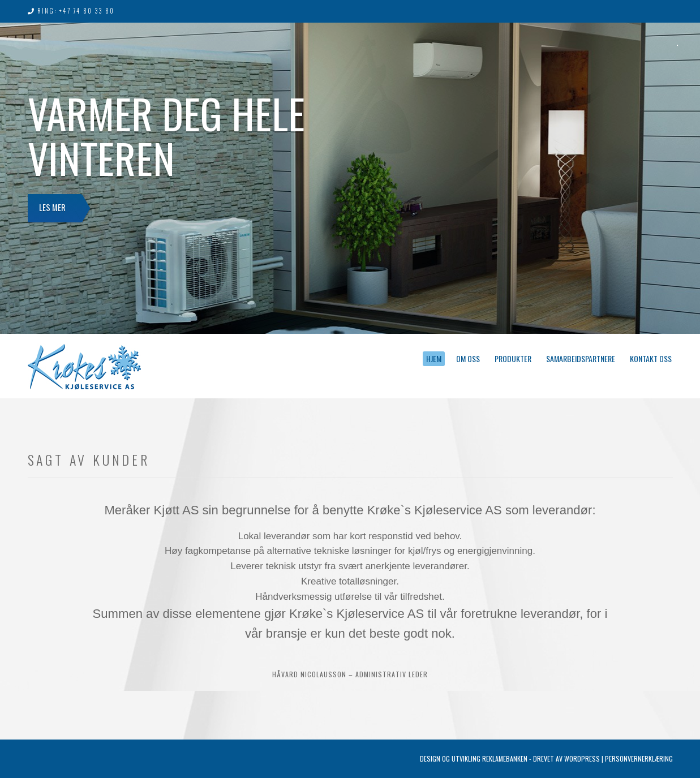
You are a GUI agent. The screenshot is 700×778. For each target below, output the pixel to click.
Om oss (468, 358)
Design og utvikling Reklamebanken (474, 758)
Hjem (434, 358)
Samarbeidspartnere (581, 358)
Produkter (513, 358)
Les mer (55, 210)
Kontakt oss (651, 358)
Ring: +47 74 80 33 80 (76, 11)
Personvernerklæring (639, 758)
